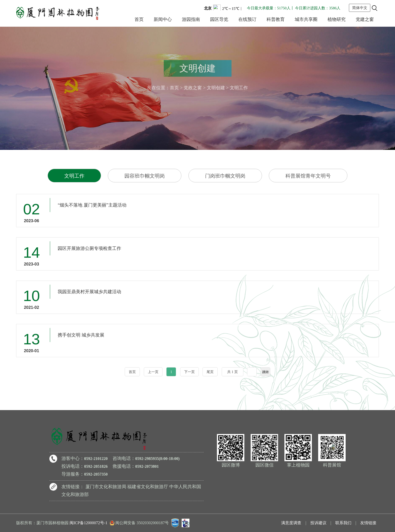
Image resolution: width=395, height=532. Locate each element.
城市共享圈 (306, 19)
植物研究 (337, 19)
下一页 (189, 372)
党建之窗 (365, 19)
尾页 (210, 372)
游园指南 (191, 19)
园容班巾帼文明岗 (145, 176)
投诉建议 (318, 523)
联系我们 (343, 523)
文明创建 (216, 87)
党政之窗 (193, 87)
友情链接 (368, 523)
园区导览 (219, 19)
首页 (139, 19)
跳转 (266, 372)
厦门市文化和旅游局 (106, 487)
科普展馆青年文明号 (308, 176)
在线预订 (247, 19)
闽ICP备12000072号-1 (88, 523)
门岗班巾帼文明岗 (225, 176)
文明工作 (74, 176)
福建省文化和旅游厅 (148, 487)
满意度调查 (291, 523)
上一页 (153, 372)
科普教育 (276, 19)
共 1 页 (233, 372)
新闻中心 (163, 19)
